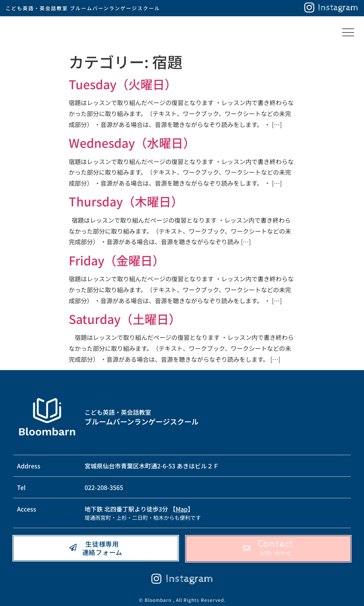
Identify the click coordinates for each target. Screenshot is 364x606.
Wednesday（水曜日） (132, 143)
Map (182, 509)
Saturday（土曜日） (125, 319)
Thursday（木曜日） (126, 201)
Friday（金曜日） (117, 260)
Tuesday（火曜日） (123, 84)
